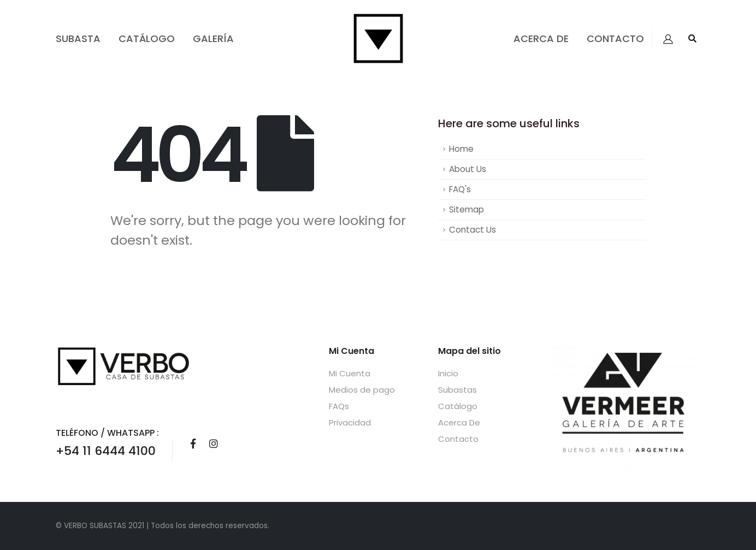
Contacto (615, 39)
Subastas (457, 390)
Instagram (214, 443)
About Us (468, 169)
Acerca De (541, 39)
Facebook (193, 443)
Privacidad (350, 422)
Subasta (78, 39)
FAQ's (460, 189)
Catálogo (147, 39)
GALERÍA (213, 39)
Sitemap (466, 209)
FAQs (339, 406)
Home (461, 149)
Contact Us (472, 230)
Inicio (448, 373)
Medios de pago (362, 390)
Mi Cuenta (350, 373)
